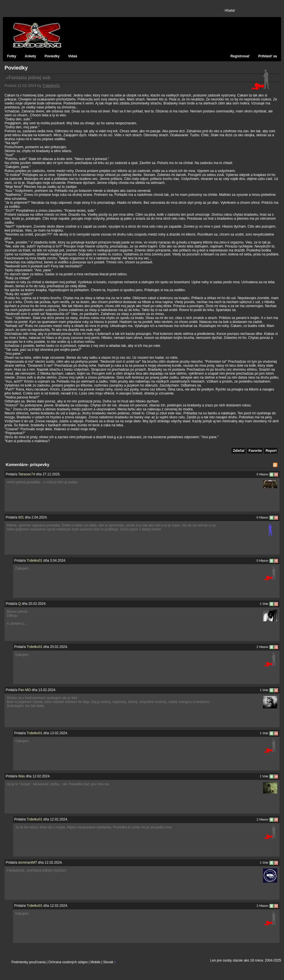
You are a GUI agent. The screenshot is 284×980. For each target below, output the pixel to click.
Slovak (108, 962)
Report (271, 451)
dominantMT (28, 863)
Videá (73, 56)
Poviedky (52, 56)
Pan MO (24, 690)
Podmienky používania (29, 962)
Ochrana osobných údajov (68, 962)
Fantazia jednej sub (30, 78)
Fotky (12, 56)
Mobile (95, 962)
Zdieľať (239, 451)
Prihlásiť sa (268, 56)
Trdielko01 (51, 86)
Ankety (30, 56)
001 (21, 517)
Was (22, 776)
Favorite (255, 451)
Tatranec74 (27, 474)
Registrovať (240, 56)
